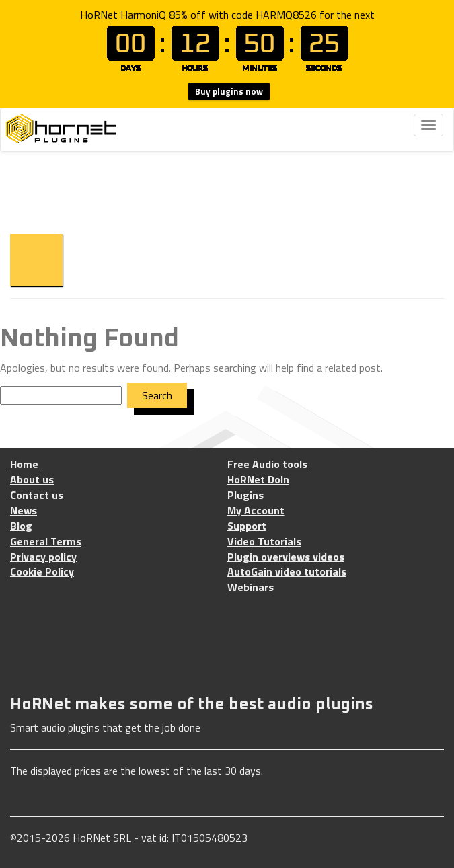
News (24, 511)
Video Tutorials (264, 542)
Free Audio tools (267, 464)
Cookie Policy (42, 572)
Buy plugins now (229, 91)
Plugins (245, 495)
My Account (256, 511)
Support (247, 526)
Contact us (37, 495)
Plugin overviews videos (286, 557)
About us (32, 480)
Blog (21, 526)
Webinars (251, 587)
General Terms (46, 542)
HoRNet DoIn (258, 480)
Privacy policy (43, 557)
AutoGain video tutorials (287, 572)
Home (24, 464)
